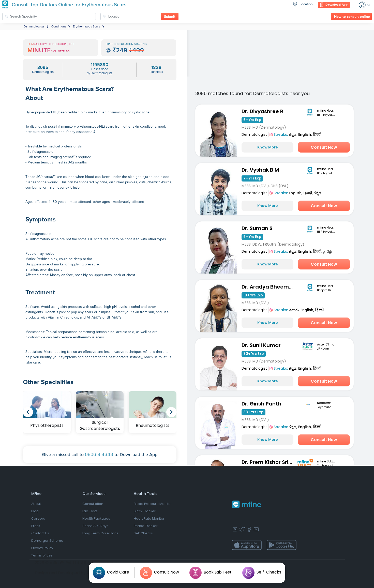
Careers (38, 518)
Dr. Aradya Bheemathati (269, 287)
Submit (170, 17)
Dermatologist (254, 134)
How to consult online (352, 17)
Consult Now (324, 147)
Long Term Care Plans (100, 533)
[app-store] (247, 545)
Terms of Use (42, 555)
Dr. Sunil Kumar (261, 345)
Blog (35, 511)
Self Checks (143, 533)
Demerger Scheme (47, 541)
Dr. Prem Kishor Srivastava (269, 462)
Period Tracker (146, 526)
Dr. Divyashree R (262, 111)
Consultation (93, 504)
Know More (268, 147)
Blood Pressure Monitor (153, 504)
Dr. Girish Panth (261, 404)
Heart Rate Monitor (149, 518)
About (36, 504)
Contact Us (40, 533)
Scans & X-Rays (95, 526)
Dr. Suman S (257, 228)
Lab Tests (90, 511)
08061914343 (99, 454)
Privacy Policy (42, 548)
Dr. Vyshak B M (260, 170)
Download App (334, 5)
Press (36, 526)
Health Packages (96, 518)
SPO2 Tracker (145, 511)
